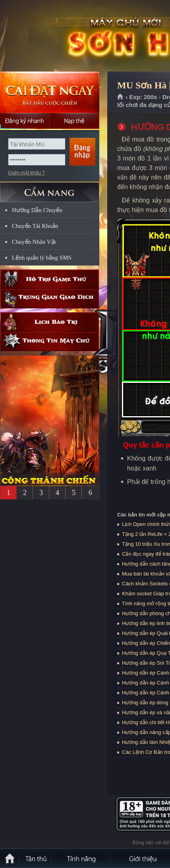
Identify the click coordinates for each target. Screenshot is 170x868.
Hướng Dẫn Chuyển (37, 210)
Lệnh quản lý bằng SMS (42, 258)
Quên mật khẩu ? (26, 173)
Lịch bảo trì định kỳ (50, 322)
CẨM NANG (50, 189)
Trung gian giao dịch (50, 299)
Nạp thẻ (74, 121)
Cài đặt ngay (50, 92)
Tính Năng (81, 858)
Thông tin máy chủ (50, 341)
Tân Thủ (36, 858)
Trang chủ (121, 97)
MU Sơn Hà (57, 36)
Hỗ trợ (50, 279)
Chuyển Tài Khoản (35, 226)
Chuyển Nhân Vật (34, 242)
